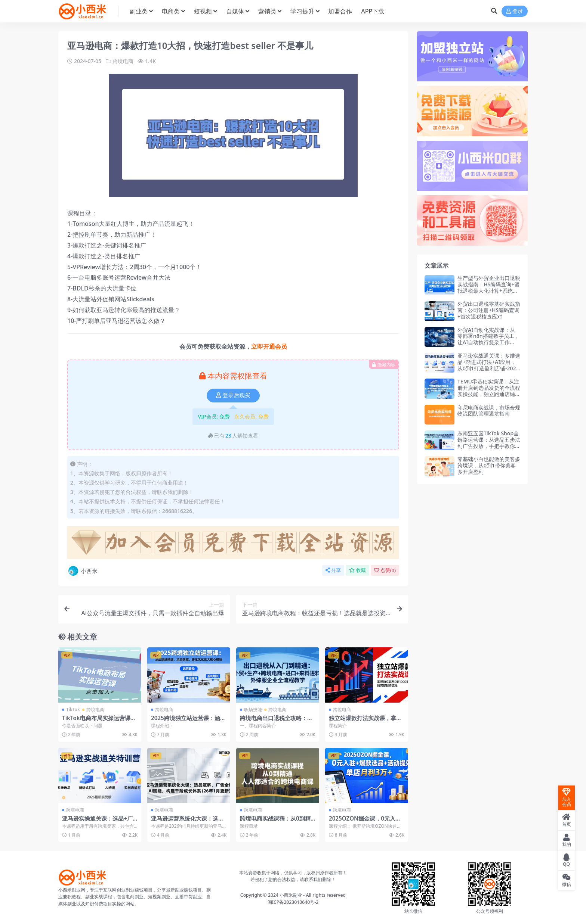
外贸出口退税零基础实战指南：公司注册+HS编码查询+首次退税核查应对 (489, 310)
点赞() (385, 570)
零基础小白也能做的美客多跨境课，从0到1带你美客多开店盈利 (489, 465)
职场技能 (253, 710)
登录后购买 (233, 395)
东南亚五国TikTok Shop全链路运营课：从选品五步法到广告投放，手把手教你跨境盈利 (489, 443)
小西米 (82, 571)
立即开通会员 (269, 346)
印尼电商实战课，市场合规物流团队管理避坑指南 (489, 411)
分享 (333, 570)
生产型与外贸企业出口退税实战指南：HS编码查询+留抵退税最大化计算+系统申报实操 (489, 287)
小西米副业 (291, 895)
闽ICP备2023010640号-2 (293, 902)
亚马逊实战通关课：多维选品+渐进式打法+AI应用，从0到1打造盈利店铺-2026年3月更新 (489, 365)
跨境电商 (123, 61)
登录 (515, 11)
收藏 (357, 570)
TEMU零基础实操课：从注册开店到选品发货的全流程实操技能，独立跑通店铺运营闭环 (489, 391)
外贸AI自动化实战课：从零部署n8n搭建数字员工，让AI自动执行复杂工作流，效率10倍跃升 (488, 339)
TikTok (73, 710)
